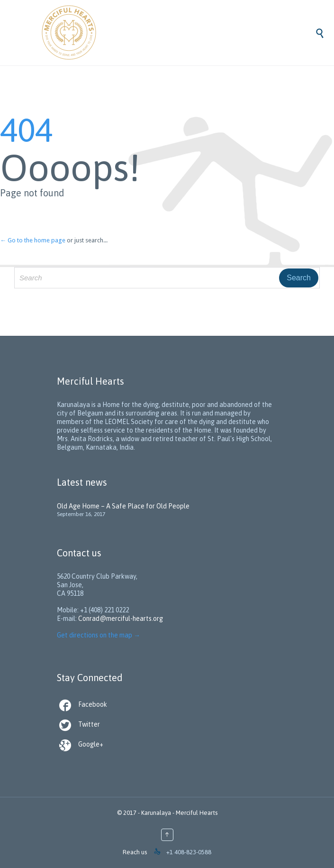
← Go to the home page (33, 240)
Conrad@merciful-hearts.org (121, 619)
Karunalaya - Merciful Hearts (179, 813)
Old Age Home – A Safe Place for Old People (123, 506)
